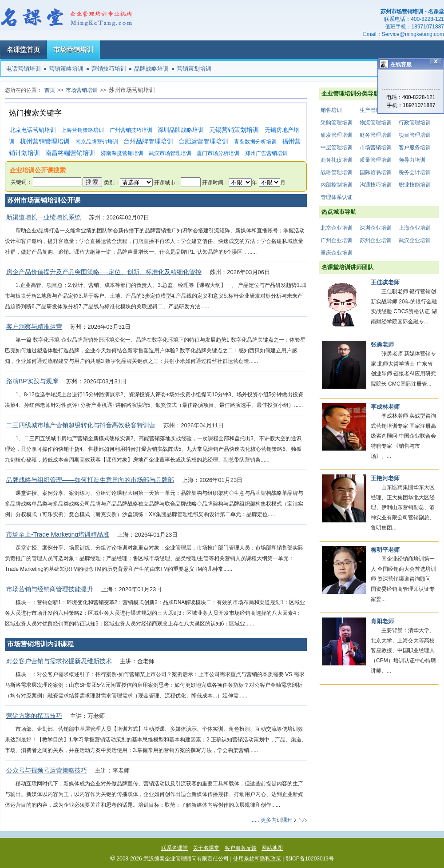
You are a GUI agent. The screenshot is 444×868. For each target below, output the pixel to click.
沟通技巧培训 (376, 185)
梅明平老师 (385, 550)
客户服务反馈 (241, 848)
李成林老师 (385, 407)
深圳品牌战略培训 (181, 130)
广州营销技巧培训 (131, 130)
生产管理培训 (376, 110)
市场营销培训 (73, 50)
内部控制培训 (337, 185)
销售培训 (331, 110)
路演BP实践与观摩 (32, 381)
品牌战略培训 (151, 69)
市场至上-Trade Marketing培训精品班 (58, 534)
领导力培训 (412, 160)
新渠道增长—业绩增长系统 (44, 217)
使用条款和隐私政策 (257, 859)
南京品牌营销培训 (97, 142)
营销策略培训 (66, 69)
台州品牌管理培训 (148, 141)
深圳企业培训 (376, 228)
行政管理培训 (415, 123)
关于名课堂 (206, 848)
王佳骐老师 (385, 282)
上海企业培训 (415, 228)
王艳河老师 (385, 478)
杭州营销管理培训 (45, 141)
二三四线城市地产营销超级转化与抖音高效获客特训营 (81, 425)
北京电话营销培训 (33, 130)
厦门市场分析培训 (218, 153)
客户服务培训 (415, 147)
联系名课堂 (174, 848)
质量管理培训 (376, 160)
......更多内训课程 (272, 820)
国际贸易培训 (376, 172)
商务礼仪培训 (337, 160)
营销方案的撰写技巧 (34, 716)
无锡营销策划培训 (234, 130)
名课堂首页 (23, 50)
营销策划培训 (194, 69)
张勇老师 (382, 344)
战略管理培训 (337, 172)
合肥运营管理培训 (203, 141)
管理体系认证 (337, 197)
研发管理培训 (337, 135)
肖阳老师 (382, 621)
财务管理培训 (376, 135)
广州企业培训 (337, 240)
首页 (50, 90)
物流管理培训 (376, 123)
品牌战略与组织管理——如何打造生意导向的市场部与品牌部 (90, 480)
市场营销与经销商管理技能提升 (50, 589)
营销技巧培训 (109, 69)
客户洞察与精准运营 (34, 326)
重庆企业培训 (337, 253)
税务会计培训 (415, 172)
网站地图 (272, 848)
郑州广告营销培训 (266, 153)
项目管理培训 (415, 135)
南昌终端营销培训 (70, 153)
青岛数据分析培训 (255, 142)
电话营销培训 (24, 69)
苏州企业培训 (376, 240)
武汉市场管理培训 (170, 153)
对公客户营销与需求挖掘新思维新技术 (59, 661)
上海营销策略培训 (83, 130)
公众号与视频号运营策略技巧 (47, 770)
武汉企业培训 (415, 240)
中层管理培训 (337, 147)
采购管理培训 (337, 123)
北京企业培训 (337, 228)
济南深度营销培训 (122, 153)
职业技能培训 (415, 185)
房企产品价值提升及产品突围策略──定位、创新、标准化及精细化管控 (104, 272)
